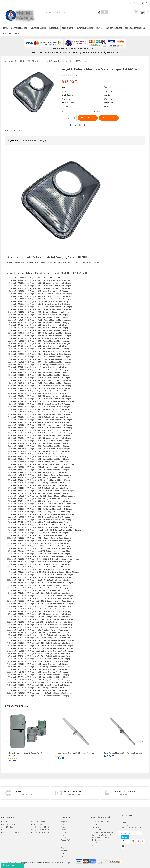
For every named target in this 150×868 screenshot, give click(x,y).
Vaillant (64, 843)
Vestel (64, 838)
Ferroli (64, 856)
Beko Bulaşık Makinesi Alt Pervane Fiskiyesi (75, 753)
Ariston (64, 851)
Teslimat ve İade (98, 840)
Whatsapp (8, 865)
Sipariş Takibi (97, 846)
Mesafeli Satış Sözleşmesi (102, 832)
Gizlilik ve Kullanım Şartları (102, 835)
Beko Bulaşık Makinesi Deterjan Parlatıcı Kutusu (27, 754)
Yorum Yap (77, 75)
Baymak (64, 846)
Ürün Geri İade (97, 843)
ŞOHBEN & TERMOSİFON (135, 28)
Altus (63, 827)
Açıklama (14, 141)
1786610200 (18, 131)
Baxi (63, 848)
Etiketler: (9, 131)
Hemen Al (109, 118)
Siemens (64, 832)
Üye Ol (144, 3)
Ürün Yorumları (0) (35, 141)
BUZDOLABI (54, 28)
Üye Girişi (133, 3)
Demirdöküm (66, 840)
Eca (62, 853)
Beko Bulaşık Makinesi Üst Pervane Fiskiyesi (123, 753)
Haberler (95, 825)
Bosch (64, 830)
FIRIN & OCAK (68, 28)
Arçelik (64, 822)
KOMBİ (5, 28)
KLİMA (99, 28)
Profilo (64, 835)
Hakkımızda (96, 827)
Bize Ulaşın (96, 830)
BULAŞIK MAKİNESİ (38, 28)
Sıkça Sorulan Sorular (100, 822)
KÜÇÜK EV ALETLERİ (113, 28)
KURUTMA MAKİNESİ (85, 28)
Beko (63, 825)
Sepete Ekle (88, 118)
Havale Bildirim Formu (100, 838)
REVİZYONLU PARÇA (11, 33)
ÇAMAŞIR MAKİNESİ (19, 28)
